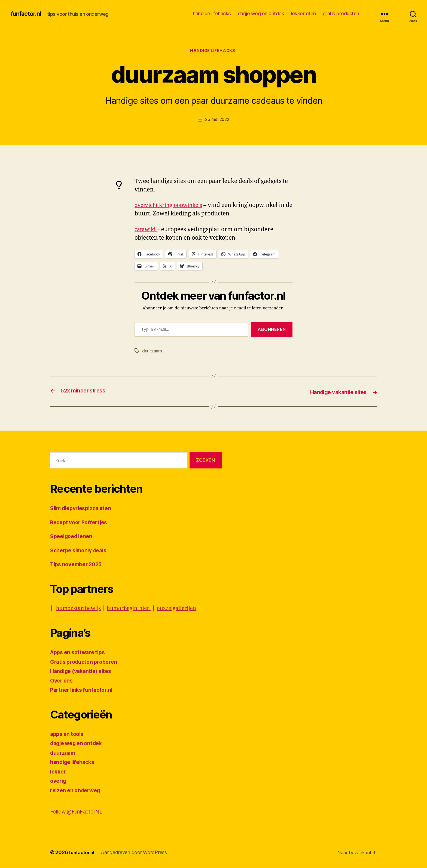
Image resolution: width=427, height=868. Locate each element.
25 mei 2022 (217, 120)
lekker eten (303, 13)
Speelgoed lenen (73, 536)
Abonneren (272, 330)
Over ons (62, 680)
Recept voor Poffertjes (81, 522)
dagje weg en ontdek (261, 13)
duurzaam (152, 352)
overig (59, 781)
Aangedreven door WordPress (136, 853)
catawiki (147, 230)
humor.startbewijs (81, 608)
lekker (59, 771)
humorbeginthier (136, 608)
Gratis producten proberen (86, 662)
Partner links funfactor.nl (84, 690)
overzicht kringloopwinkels (172, 206)
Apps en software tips (80, 652)
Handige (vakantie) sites (83, 671)
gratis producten (341, 13)
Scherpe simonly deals (81, 550)
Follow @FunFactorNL (79, 812)
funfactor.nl (28, 14)
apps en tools (68, 734)
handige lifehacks (212, 13)
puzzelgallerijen (188, 608)
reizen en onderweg (77, 790)
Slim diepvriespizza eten (84, 508)
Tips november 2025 (78, 564)
